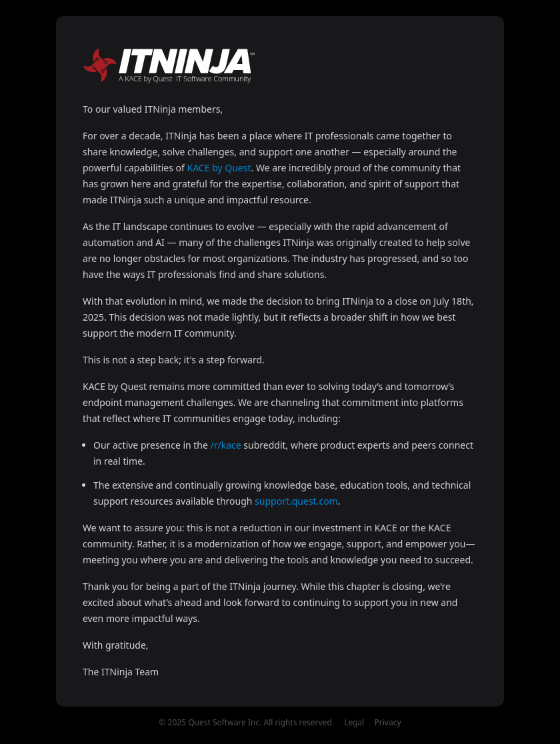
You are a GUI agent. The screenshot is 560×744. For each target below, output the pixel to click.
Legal (354, 722)
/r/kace (226, 445)
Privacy (388, 722)
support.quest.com (296, 501)
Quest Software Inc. (225, 722)
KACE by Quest (219, 168)
